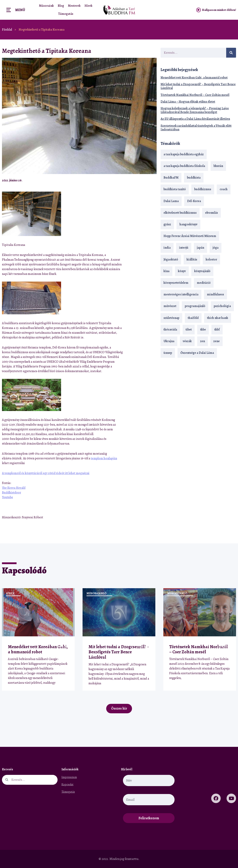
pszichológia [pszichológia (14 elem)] (222, 306)
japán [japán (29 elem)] (200, 248)
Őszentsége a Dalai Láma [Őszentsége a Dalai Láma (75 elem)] (197, 353)
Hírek (88, 6)
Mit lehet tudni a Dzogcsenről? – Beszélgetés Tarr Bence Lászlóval (198, 86)
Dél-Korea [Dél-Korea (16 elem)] (194, 201)
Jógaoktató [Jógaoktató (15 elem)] (171, 259)
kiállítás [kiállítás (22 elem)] (192, 259)
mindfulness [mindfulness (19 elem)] (215, 294)
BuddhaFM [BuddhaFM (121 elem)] (171, 178)
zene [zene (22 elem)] (217, 341)
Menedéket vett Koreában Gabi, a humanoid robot (194, 78)
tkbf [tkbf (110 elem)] (217, 330)
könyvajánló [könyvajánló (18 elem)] (202, 271)
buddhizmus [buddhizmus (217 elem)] (203, 189)
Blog (61, 6)
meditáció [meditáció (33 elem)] (204, 283)
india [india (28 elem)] (167, 248)
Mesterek (74, 6)
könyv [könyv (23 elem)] (182, 271)
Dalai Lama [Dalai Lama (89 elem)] (171, 201)
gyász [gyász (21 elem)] (167, 224)
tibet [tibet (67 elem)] (189, 330)
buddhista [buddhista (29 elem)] (194, 178)
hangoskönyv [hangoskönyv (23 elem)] (188, 224)
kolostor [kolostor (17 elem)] (211, 259)
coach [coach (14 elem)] (224, 189)
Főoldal (7, 30)
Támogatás (66, 14)
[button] (143, 180)
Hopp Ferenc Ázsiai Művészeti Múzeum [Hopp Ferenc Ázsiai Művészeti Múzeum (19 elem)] (190, 236)
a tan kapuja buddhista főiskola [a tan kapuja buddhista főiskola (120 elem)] (184, 166)
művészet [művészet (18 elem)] (170, 306)
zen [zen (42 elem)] (203, 341)
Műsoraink (46, 6)
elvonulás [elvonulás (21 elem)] (212, 213)
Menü (20, 10)
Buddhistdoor (12, 493)
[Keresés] (231, 53)
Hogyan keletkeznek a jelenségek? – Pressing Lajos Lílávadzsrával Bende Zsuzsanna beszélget (195, 110)
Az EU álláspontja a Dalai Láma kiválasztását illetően (195, 119)
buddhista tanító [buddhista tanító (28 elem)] (175, 189)
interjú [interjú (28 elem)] (184, 248)
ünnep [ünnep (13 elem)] (168, 353)
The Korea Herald (14, 488)
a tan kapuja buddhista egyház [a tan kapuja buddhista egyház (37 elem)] (184, 154)
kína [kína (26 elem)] (166, 271)
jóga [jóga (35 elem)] (216, 248)
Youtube (7, 497)
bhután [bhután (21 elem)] (218, 166)
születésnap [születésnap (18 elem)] (171, 318)
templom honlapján (104, 458)
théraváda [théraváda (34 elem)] (170, 330)
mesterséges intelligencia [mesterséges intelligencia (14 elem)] (181, 294)
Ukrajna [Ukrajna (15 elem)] (169, 341)
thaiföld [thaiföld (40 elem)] (193, 318)
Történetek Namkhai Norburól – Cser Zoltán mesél (195, 95)
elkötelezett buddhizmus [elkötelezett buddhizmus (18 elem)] (180, 213)
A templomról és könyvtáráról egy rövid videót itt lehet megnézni (46, 473)
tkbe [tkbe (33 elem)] (203, 330)
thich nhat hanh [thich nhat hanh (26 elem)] (218, 318)
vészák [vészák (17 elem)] (187, 341)
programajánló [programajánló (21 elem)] (195, 306)
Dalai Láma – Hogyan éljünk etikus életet (188, 102)
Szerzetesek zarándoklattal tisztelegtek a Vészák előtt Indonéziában (196, 128)
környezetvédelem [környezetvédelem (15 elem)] (176, 283)
